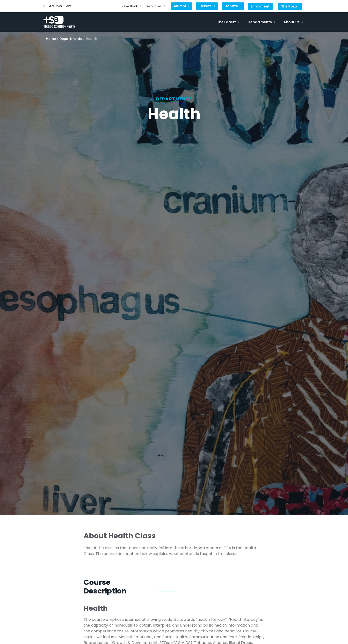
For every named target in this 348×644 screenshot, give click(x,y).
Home (51, 39)
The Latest (228, 22)
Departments (261, 22)
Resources (155, 6)
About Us (293, 22)
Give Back (132, 6)
